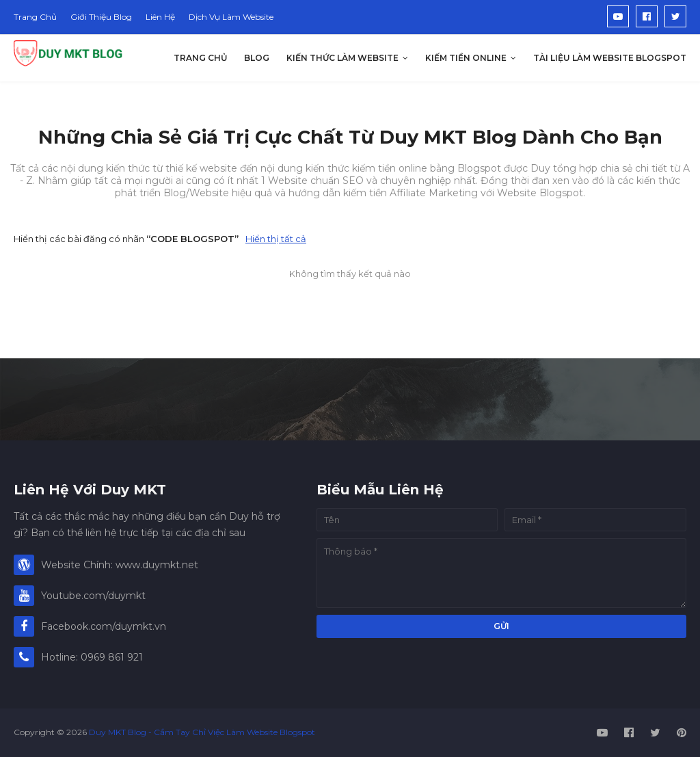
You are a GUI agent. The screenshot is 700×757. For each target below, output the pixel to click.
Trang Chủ (35, 17)
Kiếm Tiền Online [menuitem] (466, 58)
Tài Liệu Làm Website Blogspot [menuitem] (610, 58)
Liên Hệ (160, 17)
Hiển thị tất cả (276, 239)
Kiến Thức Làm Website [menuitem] (342, 58)
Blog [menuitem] (257, 58)
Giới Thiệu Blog (101, 17)
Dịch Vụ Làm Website (231, 17)
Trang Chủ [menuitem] (200, 58)
